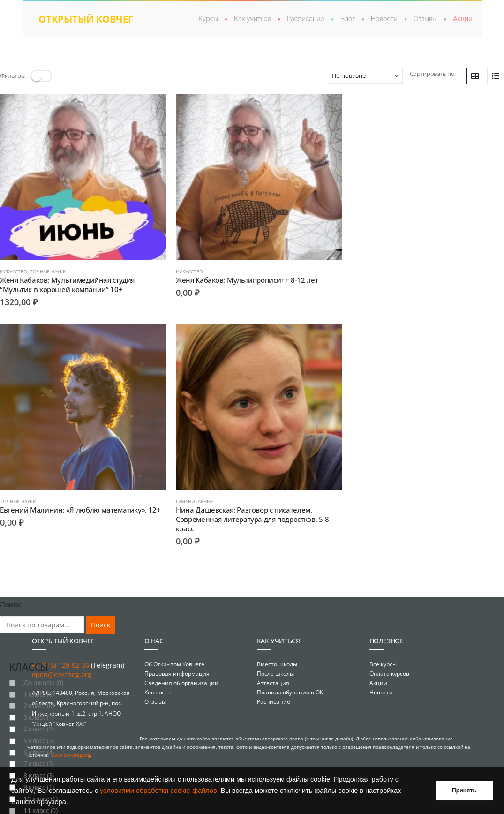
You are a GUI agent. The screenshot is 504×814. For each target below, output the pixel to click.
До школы (43, 673)
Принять (464, 791)
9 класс (39, 778)
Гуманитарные (19, 492)
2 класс (39, 696)
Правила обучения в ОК (290, 682)
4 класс (39, 720)
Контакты (158, 682)
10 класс (40, 789)
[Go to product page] (81, 175)
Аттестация (273, 673)
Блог (348, 19)
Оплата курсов (389, 664)
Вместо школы (277, 654)
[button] (41, 76)
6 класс (39, 743)
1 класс (39, 685)
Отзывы (425, 19)
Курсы (208, 19)
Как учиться (252, 19)
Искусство (14, 267)
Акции (463, 19)
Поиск (101, 615)
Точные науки (48, 267)
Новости (384, 19)
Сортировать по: (433, 74)
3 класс (39, 708)
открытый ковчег (86, 19)
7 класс (39, 754)
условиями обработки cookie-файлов (158, 791)
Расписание (306, 19)
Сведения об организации (181, 673)
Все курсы (383, 654)
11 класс (40, 801)
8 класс (39, 766)
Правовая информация (177, 664)
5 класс (39, 731)
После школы (275, 664)
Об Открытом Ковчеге (174, 654)
